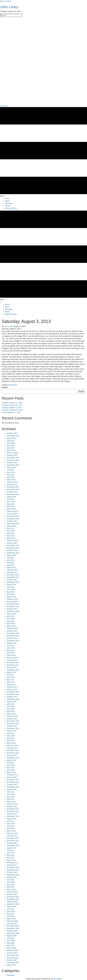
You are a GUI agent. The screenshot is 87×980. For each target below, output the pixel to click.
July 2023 (10, 499)
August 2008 (12, 936)
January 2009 (12, 924)
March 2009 (11, 919)
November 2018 (13, 636)
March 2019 (11, 626)
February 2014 (12, 775)
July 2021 (10, 558)
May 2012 (10, 826)
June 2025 (11, 443)
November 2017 (13, 665)
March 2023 (11, 509)
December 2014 (13, 750)
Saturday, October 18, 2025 (12, 410)
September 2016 (13, 699)
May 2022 (10, 533)
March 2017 (11, 685)
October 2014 (12, 755)
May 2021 (10, 563)
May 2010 (10, 885)
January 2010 (12, 894)
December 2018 (13, 633)
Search (5, 387)
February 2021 (12, 570)
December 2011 (13, 838)
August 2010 (12, 877)
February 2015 (12, 745)
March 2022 (11, 538)
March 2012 (11, 831)
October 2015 (12, 726)
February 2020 (12, 599)
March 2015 (11, 743)
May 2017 (10, 680)
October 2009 (12, 902)
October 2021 (12, 550)
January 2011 (12, 865)
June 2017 (11, 677)
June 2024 (11, 472)
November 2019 (13, 606)
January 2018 (12, 660)
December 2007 (13, 955)
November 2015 (13, 724)
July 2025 (10, 441)
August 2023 (12, 497)
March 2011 (11, 860)
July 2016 (10, 704)
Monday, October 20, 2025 (12, 405)
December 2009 (13, 897)
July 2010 (10, 880)
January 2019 (12, 631)
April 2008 (11, 945)
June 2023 (11, 502)
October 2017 (12, 667)
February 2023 (12, 511)
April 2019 (11, 624)
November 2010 (13, 870)
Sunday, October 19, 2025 (12, 408)
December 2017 (13, 663)
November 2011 (13, 841)
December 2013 (13, 780)
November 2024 (13, 460)
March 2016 (11, 714)
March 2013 (11, 802)
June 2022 (11, 531)
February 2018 (12, 658)
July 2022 (10, 528)
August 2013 (12, 789)
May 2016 (10, 709)
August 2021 (12, 555)
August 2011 (12, 848)
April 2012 (11, 828)
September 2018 (13, 641)
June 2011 (11, 853)
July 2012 (10, 821)
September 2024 (13, 465)
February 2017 (12, 687)
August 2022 (12, 526)
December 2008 (13, 926)
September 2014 (13, 758)
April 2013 (11, 799)
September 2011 (13, 845)
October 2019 (12, 609)
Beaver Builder (56, 979)
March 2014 (11, 772)
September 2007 (13, 963)
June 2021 (11, 560)
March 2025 (11, 450)
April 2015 (11, 741)
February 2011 (12, 863)
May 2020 (10, 592)
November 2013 (13, 782)
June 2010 (11, 882)
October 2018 (12, 638)
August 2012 (12, 819)
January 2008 (12, 953)
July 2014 (10, 763)
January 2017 (12, 689)
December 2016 (13, 692)
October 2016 (12, 697)
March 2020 (11, 597)
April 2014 (11, 770)
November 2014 (13, 753)
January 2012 (12, 836)
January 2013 (12, 806)
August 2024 (12, 467)
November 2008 (13, 928)
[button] (4, 106)
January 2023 (12, 514)
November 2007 (13, 958)
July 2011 (10, 850)
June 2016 (11, 706)
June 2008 (11, 941)
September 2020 (13, 582)
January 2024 (12, 485)
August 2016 (12, 702)
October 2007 (12, 960)
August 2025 (12, 438)
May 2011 (10, 855)
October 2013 (12, 785)
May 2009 (10, 914)
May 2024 (10, 475)
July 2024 (10, 470)
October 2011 (12, 843)
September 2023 (13, 494)
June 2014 (11, 765)
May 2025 (10, 445)
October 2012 (12, 814)
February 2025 (12, 453)
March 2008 (11, 948)
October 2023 (12, 492)
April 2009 (11, 916)
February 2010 (12, 892)
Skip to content (6, 1)
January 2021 (12, 572)
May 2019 (10, 621)
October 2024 (12, 463)
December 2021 (13, 545)
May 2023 (10, 504)
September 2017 (13, 670)
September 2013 (13, 787)
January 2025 (12, 455)
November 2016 (13, 694)
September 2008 (13, 933)
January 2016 (12, 719)
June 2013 (11, 794)
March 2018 (11, 655)
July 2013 (10, 792)
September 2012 (13, 816)
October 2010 (12, 872)
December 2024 (13, 458)
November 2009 (13, 899)
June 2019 (11, 619)
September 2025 (13, 436)
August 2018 (12, 643)
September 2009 (13, 904)
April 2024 (11, 477)
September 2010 (13, 875)
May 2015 (10, 738)
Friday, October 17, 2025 (11, 412)
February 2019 (12, 628)
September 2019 (13, 611)
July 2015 (10, 733)
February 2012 (12, 833)
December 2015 (13, 721)
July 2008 (10, 938)
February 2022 (12, 541)
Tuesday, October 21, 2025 (12, 403)
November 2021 (13, 548)
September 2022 (13, 524)
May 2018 (10, 650)
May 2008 (10, 943)
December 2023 (13, 487)
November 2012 (13, 811)
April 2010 (11, 887)
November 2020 (13, 577)
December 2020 (13, 575)
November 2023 (13, 489)
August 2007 (12, 965)
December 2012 (13, 809)
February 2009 (12, 921)
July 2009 (10, 909)
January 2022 (12, 543)
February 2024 (12, 482)
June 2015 (11, 736)
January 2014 (12, 777)
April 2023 (11, 506)
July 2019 (10, 616)
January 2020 (12, 602)
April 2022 (11, 536)
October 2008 (12, 931)
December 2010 (13, 867)
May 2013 (10, 797)
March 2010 (11, 889)
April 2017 (11, 682)
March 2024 (11, 480)
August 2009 (12, 906)
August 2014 (12, 760)
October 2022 (12, 521)
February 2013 (12, 804)
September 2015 (13, 728)
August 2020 (12, 585)
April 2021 (11, 565)
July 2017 (10, 675)
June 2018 (11, 648)
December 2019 (13, 604)
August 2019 (12, 614)
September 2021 (13, 553)
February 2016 (12, 716)
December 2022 (13, 516)
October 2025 (12, 433)
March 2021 (11, 567)
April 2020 (11, 594)
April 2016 (11, 711)
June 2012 (11, 824)
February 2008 (12, 950)
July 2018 (10, 645)
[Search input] (11, 15)
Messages (13, 385)
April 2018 (11, 653)
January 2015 (12, 748)
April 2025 (11, 448)
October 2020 (12, 580)
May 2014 (10, 767)
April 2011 (11, 858)
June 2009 (11, 911)
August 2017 (12, 672)
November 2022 (13, 519)
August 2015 (12, 731)
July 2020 (10, 587)
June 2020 (11, 589)
